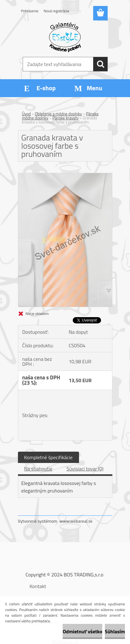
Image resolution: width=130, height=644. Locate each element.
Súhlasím (115, 631)
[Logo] (65, 37)
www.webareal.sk (76, 521)
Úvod (26, 114)
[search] (100, 64)
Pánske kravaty (65, 118)
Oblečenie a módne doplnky (59, 114)
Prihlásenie (30, 11)
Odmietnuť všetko (82, 631)
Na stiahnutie (38, 469)
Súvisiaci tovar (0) (85, 469)
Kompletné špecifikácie (48, 457)
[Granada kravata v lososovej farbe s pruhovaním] (65, 176)
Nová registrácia (57, 11)
